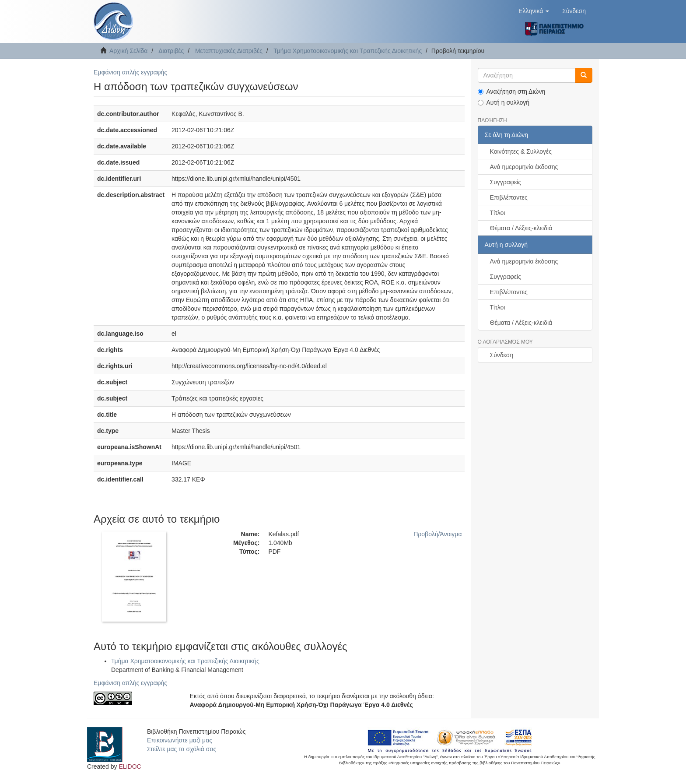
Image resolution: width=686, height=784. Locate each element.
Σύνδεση (502, 355)
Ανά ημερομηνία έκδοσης (524, 167)
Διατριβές (171, 51)
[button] (534, 11)
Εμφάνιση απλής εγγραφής (130, 72)
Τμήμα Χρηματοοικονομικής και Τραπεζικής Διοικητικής (348, 51)
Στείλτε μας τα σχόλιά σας (182, 749)
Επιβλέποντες (509, 197)
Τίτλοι (498, 213)
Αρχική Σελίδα (128, 51)
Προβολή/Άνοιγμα (437, 534)
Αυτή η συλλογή (504, 102)
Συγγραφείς (506, 182)
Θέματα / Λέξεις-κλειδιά (521, 228)
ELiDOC (130, 766)
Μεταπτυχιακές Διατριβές (229, 51)
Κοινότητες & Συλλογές (521, 151)
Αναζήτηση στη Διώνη (512, 91)
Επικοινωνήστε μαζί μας (180, 740)
